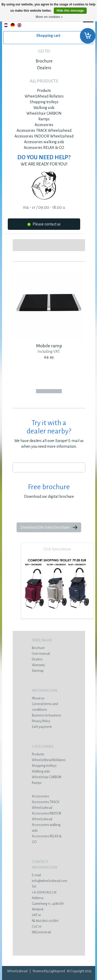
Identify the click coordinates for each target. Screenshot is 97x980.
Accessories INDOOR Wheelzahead (44, 136)
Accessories (44, 125)
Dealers (44, 68)
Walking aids (44, 108)
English (19, 25)
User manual (41, 654)
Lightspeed (57, 971)
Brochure (44, 61)
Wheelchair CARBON (44, 113)
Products (44, 91)
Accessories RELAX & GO (44, 148)
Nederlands (6, 25)
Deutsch (13, 25)
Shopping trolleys (44, 102)
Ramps (44, 119)
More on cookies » (49, 17)
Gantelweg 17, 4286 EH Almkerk (49, 904)
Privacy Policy (41, 721)
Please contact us (44, 225)
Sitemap (38, 671)
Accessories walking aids (44, 142)
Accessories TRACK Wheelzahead (44, 130)
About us (38, 698)
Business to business (47, 715)
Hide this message (70, 11)
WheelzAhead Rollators (44, 96)
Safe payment (42, 727)
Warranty (38, 665)
